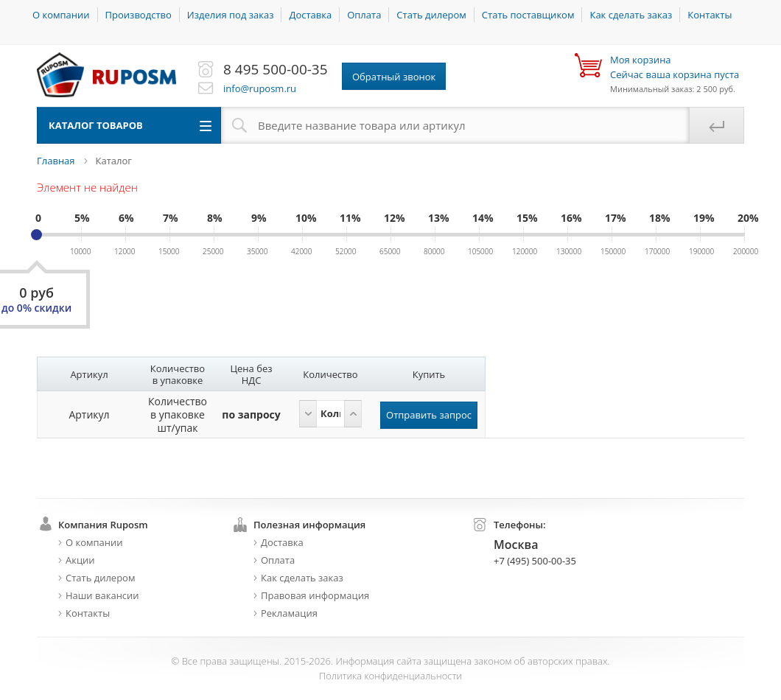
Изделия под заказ (231, 15)
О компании (61, 15)
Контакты (710, 15)
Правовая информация (315, 595)
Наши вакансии (102, 595)
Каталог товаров (96, 125)
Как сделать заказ (631, 15)
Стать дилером (431, 15)
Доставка (310, 15)
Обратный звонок (394, 77)
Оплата (364, 15)
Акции (80, 560)
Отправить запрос (429, 415)
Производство (139, 15)
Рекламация (289, 613)
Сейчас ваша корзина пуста (675, 67)
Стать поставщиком (528, 15)
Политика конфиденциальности (390, 676)
